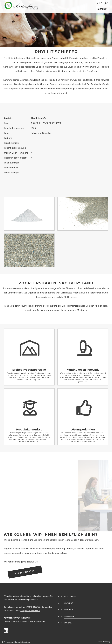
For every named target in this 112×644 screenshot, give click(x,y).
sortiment (69, 610)
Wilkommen (70, 597)
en (102, 3)
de (106, 3)
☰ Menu (102, 9)
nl (98, 3)
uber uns (68, 603)
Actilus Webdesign (104, 642)
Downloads (70, 616)
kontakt (68, 623)
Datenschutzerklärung (22, 642)
